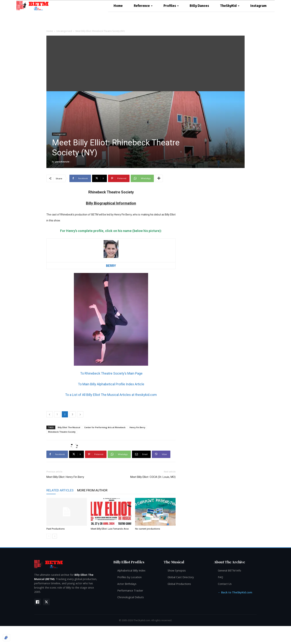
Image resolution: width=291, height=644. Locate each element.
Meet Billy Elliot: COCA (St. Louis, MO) (153, 477)
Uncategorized (64, 31)
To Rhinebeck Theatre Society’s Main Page (111, 373)
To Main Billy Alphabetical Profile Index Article (111, 384)
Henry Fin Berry (137, 427)
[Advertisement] (145, 63)
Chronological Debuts (131, 597)
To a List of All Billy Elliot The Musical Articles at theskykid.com (111, 395)
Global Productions (179, 584)
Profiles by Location (129, 577)
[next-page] (55, 536)
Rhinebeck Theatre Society (62, 432)
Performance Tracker (130, 591)
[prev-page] (49, 536)
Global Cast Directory (181, 577)
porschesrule (62, 162)
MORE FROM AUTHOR (92, 490)
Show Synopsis (177, 570)
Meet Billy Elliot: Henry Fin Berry (65, 477)
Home (50, 31)
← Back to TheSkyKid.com (235, 592)
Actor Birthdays (127, 584)
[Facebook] (37, 602)
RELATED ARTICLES (60, 490)
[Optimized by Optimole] (6, 638)
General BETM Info (229, 570)
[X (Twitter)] (46, 602)
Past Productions (55, 529)
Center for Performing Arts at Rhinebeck (105, 427)
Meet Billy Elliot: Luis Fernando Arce (110, 529)
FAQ (220, 577)
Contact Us (225, 584)
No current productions (148, 529)
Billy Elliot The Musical (69, 427)
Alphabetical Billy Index (131, 570)
